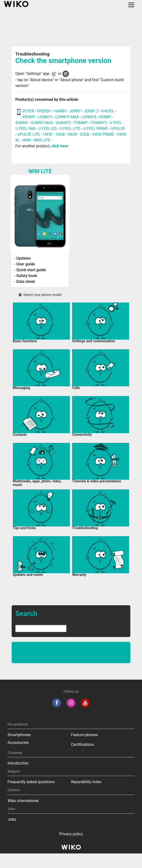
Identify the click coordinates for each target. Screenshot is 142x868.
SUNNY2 (63, 123)
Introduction (18, 763)
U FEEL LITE (70, 129)
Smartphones (19, 735)
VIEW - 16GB (54, 134)
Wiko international (23, 801)
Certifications (83, 745)
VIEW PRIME (103, 134)
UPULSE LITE (29, 134)
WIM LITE (42, 140)
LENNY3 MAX (67, 117)
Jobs (12, 819)
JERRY (75, 111)
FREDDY (44, 111)
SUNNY (22, 123)
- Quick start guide (30, 270)
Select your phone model (40, 295)
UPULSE (118, 129)
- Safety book (25, 276)
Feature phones (84, 735)
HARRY (61, 111)
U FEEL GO (47, 129)
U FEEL (116, 123)
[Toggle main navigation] (131, 5)
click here (60, 146)
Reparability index (86, 782)
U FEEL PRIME (96, 129)
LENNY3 (45, 117)
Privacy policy (71, 834)
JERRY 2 (91, 111)
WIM (27, 140)
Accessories (18, 743)
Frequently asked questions (31, 782)
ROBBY (105, 117)
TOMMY (81, 123)
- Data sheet (24, 282)
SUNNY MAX (42, 123)
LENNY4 (89, 117)
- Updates (22, 258)
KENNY (29, 117)
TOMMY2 (99, 123)
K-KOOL (108, 111)
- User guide (24, 264)
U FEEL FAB (25, 129)
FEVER (29, 111)
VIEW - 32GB (79, 134)
